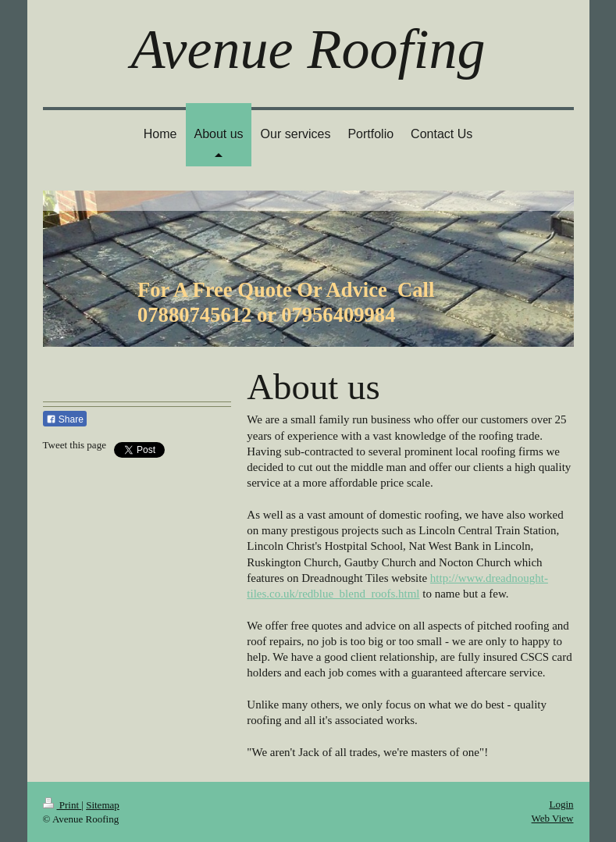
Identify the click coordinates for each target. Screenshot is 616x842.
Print (62, 805)
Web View (553, 818)
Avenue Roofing (308, 49)
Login (561, 804)
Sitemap (103, 805)
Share (65, 419)
